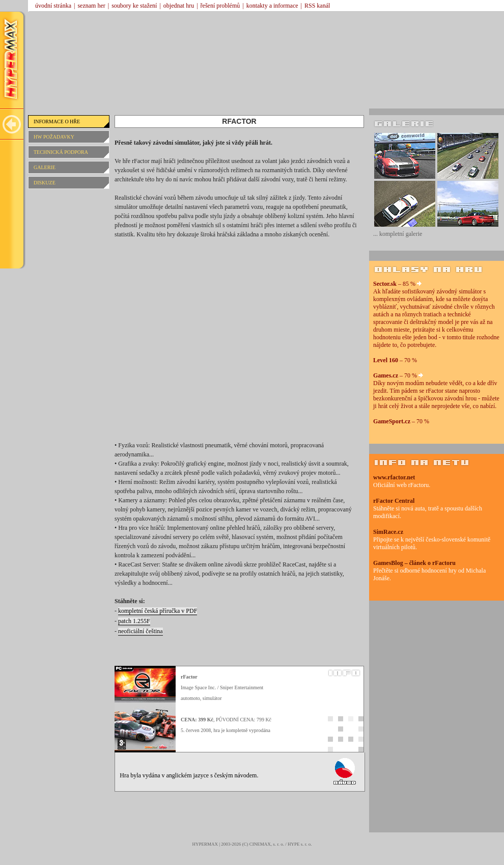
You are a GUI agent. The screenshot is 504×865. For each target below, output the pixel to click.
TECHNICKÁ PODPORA (61, 152)
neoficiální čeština (141, 631)
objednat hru (179, 6)
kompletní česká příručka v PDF (158, 611)
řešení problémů (220, 6)
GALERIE (45, 167)
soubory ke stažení (134, 6)
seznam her (91, 6)
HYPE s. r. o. (300, 844)
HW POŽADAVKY (54, 137)
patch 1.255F (134, 621)
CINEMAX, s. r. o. (267, 844)
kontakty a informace (272, 6)
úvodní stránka (53, 6)
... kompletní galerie (398, 234)
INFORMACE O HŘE (57, 121)
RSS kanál (317, 6)
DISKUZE (45, 183)
